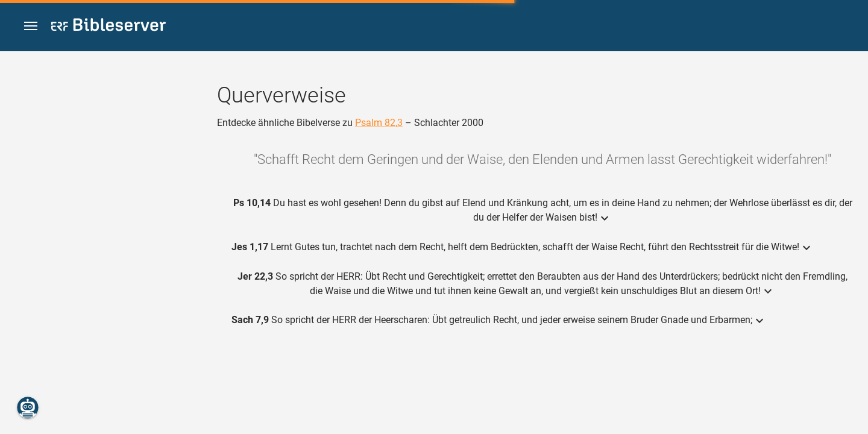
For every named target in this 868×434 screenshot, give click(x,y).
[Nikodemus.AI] (28, 407)
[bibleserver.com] (108, 27)
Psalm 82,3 (379, 123)
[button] (31, 26)
